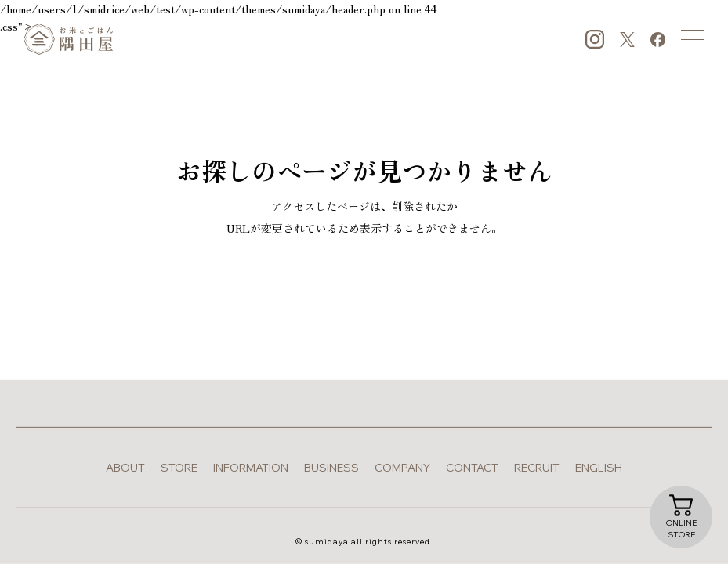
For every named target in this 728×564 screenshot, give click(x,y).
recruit (537, 468)
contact (472, 468)
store (179, 468)
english (599, 468)
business (331, 468)
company (402, 468)
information (251, 468)
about (125, 468)
